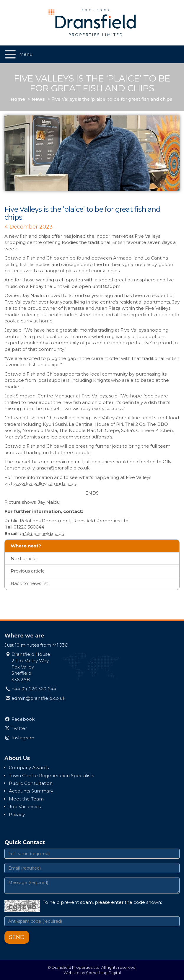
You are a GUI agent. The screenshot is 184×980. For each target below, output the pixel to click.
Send (17, 937)
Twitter (19, 728)
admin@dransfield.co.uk (38, 698)
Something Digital (103, 973)
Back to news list (29, 583)
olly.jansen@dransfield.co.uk (58, 468)
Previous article (28, 571)
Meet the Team (26, 799)
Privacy (17, 815)
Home (18, 99)
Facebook (23, 719)
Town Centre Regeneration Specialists (51, 776)
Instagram (23, 738)
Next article (24, 559)
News (38, 99)
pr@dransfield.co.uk (42, 533)
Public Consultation (31, 783)
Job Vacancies (25, 807)
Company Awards (29, 768)
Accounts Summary (31, 791)
